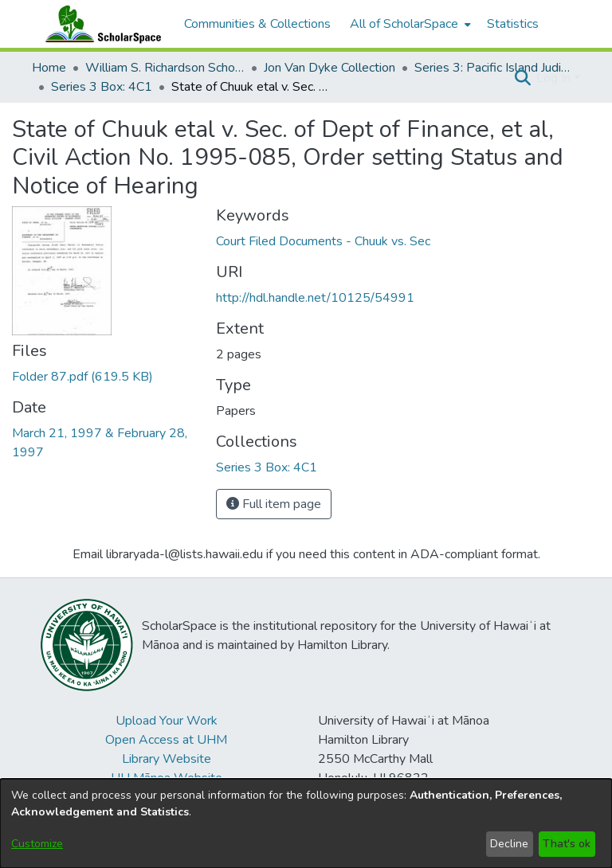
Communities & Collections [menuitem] (257, 24)
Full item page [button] (274, 504)
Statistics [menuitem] (513, 24)
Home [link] (49, 68)
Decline (509, 844)
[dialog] (306, 823)
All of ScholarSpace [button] (404, 24)
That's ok (567, 844)
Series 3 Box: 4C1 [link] (102, 87)
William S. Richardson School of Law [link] (165, 68)
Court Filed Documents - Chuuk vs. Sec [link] (323, 241)
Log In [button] (555, 78)
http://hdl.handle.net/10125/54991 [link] (315, 298)
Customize (37, 844)
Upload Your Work (167, 721)
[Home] (100, 24)
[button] (522, 78)
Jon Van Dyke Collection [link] (330, 68)
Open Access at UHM (166, 740)
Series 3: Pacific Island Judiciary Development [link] (494, 68)
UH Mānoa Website (167, 778)
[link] (82, 377)
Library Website (167, 759)
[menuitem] (409, 24)
